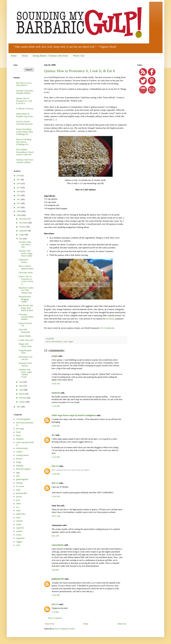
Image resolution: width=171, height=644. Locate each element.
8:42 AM (55, 536)
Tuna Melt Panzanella (24, 331)
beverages (20, 429)
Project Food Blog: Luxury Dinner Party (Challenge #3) (25, 132)
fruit (18, 476)
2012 (19, 199)
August (22, 235)
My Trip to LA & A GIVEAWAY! (24, 84)
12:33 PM (56, 457)
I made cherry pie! (26, 340)
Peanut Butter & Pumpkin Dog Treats (24, 115)
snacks (19, 524)
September (24, 231)
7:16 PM (55, 612)
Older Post (122, 624)
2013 (19, 195)
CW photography (23, 419)
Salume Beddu (25, 336)
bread (18, 435)
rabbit (18, 504)
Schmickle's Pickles (24, 261)
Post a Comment (55, 618)
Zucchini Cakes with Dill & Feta (25, 244)
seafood (19, 521)
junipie (55, 356)
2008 (19, 215)
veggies (71, 341)
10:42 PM (56, 426)
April (22, 390)
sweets (19, 535)
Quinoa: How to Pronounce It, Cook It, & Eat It (80, 71)
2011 (19, 203)
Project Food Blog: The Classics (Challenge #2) (24, 142)
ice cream (20, 486)
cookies (19, 452)
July (21, 239)
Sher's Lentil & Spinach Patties (26, 267)
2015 (19, 188)
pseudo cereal (108, 113)
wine (18, 545)
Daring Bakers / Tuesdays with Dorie (50, 56)
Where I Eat (79, 56)
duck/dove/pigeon (23, 469)
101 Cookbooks (107, 328)
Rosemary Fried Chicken (25, 364)
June (21, 382)
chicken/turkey (22, 448)
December (24, 219)
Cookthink (49, 110)
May (21, 386)
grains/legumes (57, 341)
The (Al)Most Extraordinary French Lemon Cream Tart (25, 152)
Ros (53, 435)
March (22, 394)
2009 (19, 211)
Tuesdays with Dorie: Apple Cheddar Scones (25, 373)
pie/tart (19, 497)
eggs (18, 473)
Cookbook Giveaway (25, 109)
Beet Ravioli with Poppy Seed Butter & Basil (26, 308)
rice (18, 507)
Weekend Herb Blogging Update (25, 299)
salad (65, 341)
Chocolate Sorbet (26, 273)
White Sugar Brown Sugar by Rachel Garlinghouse (74, 415)
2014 (19, 191)
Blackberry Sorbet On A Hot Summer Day (26, 290)
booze (19, 432)
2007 (19, 407)
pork (18, 500)
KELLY (55, 466)
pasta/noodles (22, 493)
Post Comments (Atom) (65, 629)
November (24, 223)
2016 (19, 184)
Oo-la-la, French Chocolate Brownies (24, 123)
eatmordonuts (58, 545)
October (23, 227)
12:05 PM (56, 595)
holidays (20, 483)
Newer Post (50, 624)
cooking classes (22, 455)
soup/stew (20, 528)
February (23, 398)
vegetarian (20, 538)
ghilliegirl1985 (58, 579)
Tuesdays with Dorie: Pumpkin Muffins (25, 92)
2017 (19, 180)
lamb (18, 490)
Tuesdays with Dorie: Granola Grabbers (25, 161)
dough (19, 462)
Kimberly (56, 393)
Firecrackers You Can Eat (25, 358)
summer (19, 531)
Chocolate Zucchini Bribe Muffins (26, 317)
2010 (19, 207)
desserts (19, 459)
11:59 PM (56, 406)
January (23, 402)
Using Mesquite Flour (25, 352)
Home (14, 56)
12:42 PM (56, 474)
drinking (20, 466)
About (25, 56)
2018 (19, 176)
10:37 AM (56, 516)
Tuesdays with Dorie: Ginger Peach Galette (26, 253)
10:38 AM (56, 384)
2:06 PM (55, 570)
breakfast (110, 319)
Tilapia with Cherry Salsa (25, 345)
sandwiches (21, 514)
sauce (18, 517)
